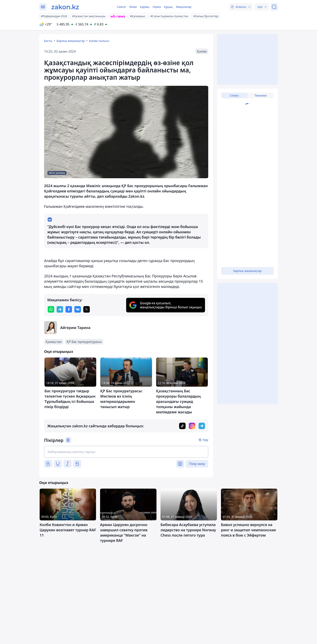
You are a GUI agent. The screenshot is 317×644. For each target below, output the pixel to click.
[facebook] (69, 309)
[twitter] (87, 309)
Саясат (121, 7)
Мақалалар (184, 7)
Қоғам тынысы (99, 41)
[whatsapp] (51, 309)
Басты (48, 41)
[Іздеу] (274, 7)
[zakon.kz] (65, 7)
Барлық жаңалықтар (71, 41)
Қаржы (145, 7)
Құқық (169, 7)
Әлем (133, 7)
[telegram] (60, 309)
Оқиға (157, 7)
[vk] (78, 309)
